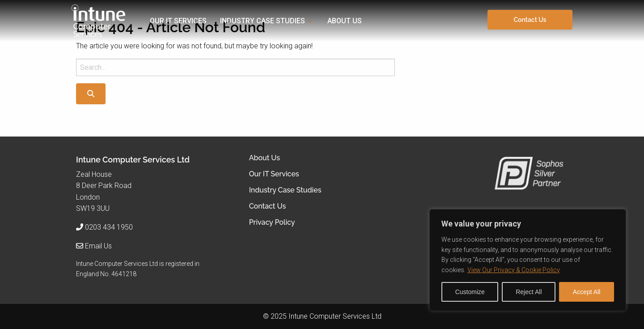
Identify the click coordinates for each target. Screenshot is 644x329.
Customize (470, 292)
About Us (345, 21)
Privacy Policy (272, 222)
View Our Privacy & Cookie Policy (514, 270)
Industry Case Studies (263, 21)
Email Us (98, 246)
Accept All (587, 292)
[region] (528, 260)
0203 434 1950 (109, 227)
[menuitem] (185, 21)
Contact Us (530, 20)
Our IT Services (178, 21)
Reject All (529, 292)
